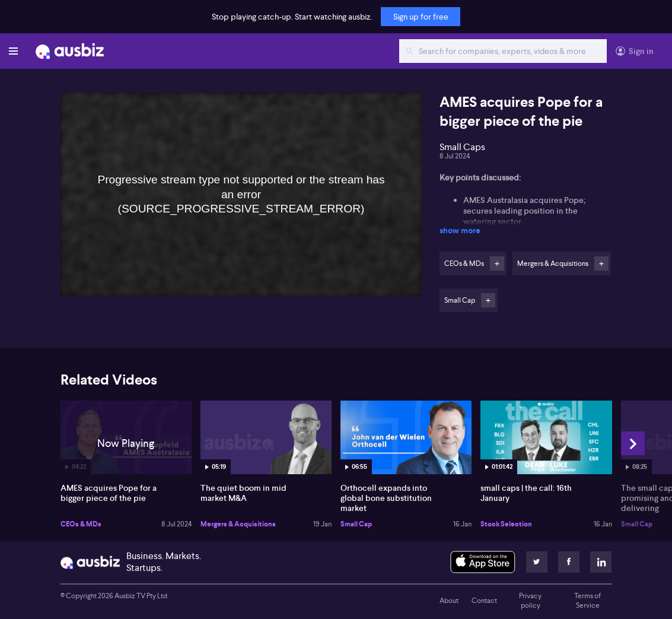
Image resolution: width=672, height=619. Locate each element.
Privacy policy (530, 601)
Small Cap (356, 524)
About (449, 601)
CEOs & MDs (81, 524)
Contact (484, 601)
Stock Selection (506, 524)
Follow (497, 264)
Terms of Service (587, 601)
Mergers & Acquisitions (238, 524)
